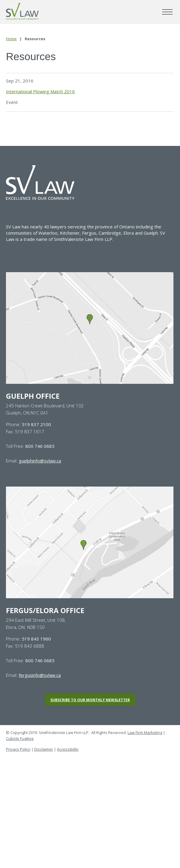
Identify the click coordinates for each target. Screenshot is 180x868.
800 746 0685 (40, 446)
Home (11, 39)
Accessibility (68, 749)
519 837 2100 (36, 424)
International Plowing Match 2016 (40, 91)
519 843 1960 (36, 639)
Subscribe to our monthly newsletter (90, 700)
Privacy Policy (18, 749)
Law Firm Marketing (145, 733)
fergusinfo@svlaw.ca (40, 675)
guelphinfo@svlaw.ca (40, 461)
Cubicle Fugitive (20, 738)
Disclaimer (44, 749)
